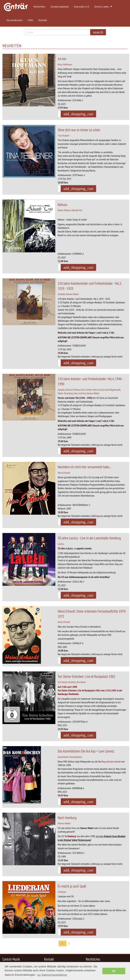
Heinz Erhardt (64, 473)
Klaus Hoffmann (65, 64)
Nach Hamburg (67, 818)
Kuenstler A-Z (82, 7)
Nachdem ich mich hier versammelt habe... (84, 467)
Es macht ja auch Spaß (72, 886)
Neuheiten (39, 7)
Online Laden (102, 7)
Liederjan (62, 892)
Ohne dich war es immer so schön (79, 130)
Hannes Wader (72, 294)
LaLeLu (61, 544)
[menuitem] (17, 7)
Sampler (61, 294)
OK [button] (114, 971)
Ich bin (62, 59)
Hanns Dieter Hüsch (89, 390)
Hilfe (31, 20)
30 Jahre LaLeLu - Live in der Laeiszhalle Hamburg (89, 538)
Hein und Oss (80, 393)
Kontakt (43, 20)
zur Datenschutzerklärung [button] (52, 975)
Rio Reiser (81, 682)
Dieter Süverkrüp (65, 393)
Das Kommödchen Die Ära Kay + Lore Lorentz (86, 751)
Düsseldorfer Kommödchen (70, 757)
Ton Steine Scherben (67, 682)
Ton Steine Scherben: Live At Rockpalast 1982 (87, 676)
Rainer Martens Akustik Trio (70, 210)
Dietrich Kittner (73, 390)
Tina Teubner (64, 135)
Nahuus (63, 205)
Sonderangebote (60, 7)
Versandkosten (14, 20)
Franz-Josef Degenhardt (110, 390)
